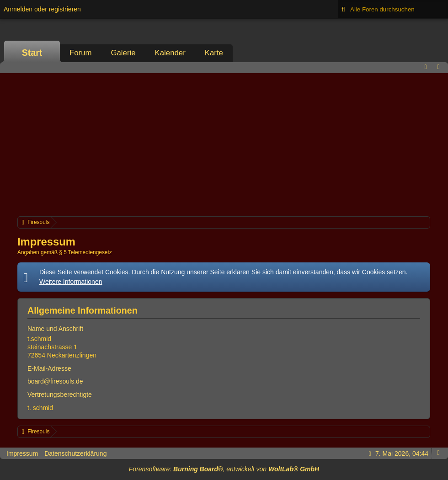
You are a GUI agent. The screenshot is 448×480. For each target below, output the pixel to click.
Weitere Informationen (71, 282)
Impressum (22, 453)
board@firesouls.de (55, 381)
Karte (214, 53)
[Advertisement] (224, 144)
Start (32, 53)
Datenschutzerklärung (75, 453)
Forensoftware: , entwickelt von (224, 469)
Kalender (170, 53)
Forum (80, 53)
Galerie (123, 53)
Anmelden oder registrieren (42, 9)
